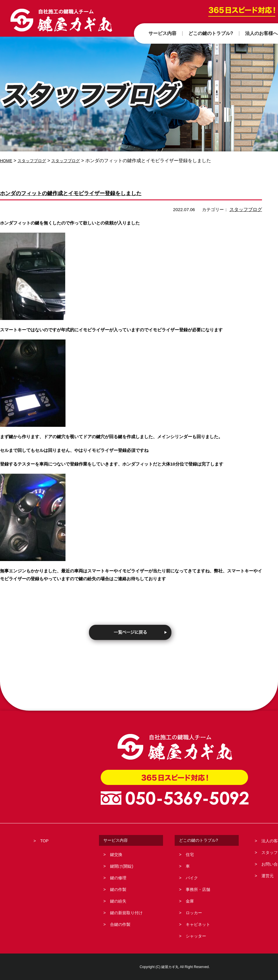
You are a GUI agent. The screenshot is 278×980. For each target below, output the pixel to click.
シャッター (196, 936)
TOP (44, 841)
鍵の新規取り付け (126, 912)
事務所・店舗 (198, 889)
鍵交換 (116, 854)
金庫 (190, 901)
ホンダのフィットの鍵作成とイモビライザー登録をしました (97, 193)
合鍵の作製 (120, 924)
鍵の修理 (118, 878)
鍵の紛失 (118, 901)
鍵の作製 (118, 889)
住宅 (190, 854)
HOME (7, 161)
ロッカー (194, 912)
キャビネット (198, 924)
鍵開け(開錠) (122, 866)
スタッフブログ (36, 161)
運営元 (268, 875)
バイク (192, 878)
